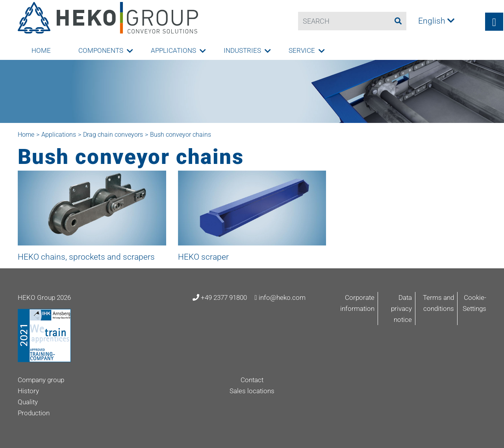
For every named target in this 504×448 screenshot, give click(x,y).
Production (34, 413)
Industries (242, 50)
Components (101, 50)
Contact (252, 380)
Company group (41, 380)
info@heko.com (280, 297)
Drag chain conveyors (113, 135)
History (28, 391)
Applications (173, 50)
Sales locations (252, 391)
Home (41, 50)
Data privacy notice (401, 309)
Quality (28, 402)
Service (302, 50)
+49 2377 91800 (220, 297)
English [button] (436, 21)
